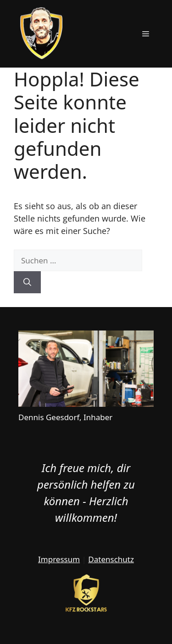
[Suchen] (27, 282)
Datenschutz (111, 559)
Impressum (59, 559)
